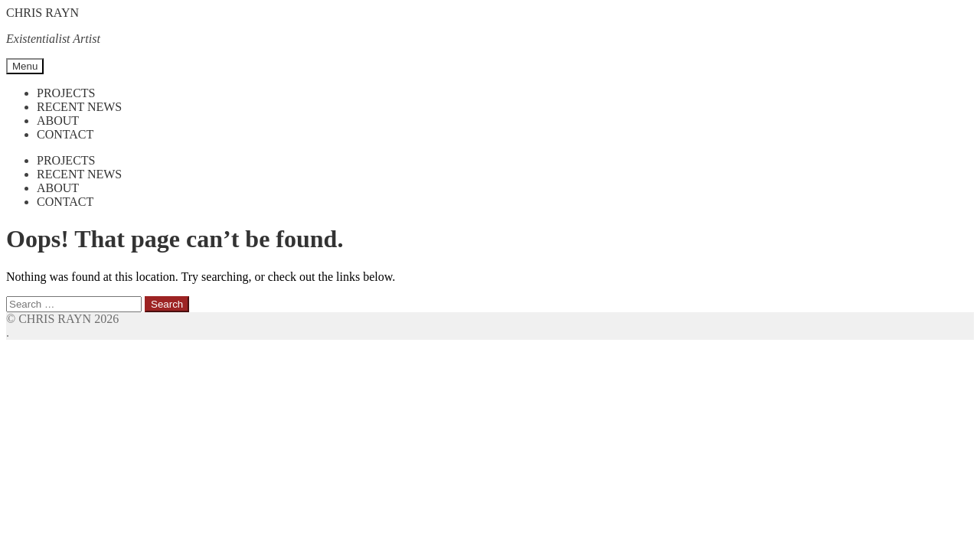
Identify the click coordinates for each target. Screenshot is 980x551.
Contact (65, 134)
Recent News (79, 107)
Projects (66, 93)
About (58, 121)
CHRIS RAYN (42, 13)
